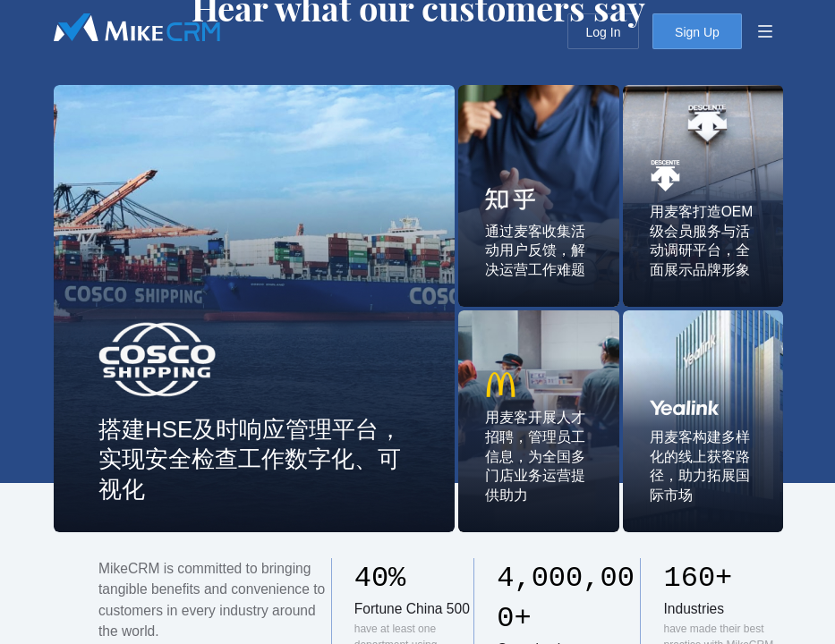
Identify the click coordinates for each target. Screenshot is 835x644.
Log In (604, 32)
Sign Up (697, 32)
